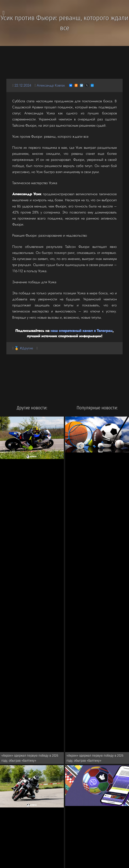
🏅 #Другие (24, 348)
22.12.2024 (23, 85)
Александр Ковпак (52, 85)
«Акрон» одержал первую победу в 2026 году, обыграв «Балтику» (30, 758)
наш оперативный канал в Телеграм (82, 331)
